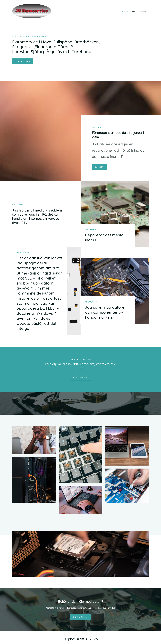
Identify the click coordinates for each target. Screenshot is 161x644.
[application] (129, 12)
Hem (127, 12)
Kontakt (144, 12)
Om (135, 12)
